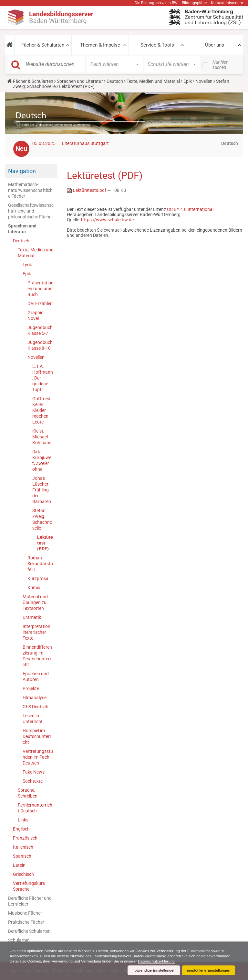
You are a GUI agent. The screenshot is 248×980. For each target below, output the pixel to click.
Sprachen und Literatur (80, 81)
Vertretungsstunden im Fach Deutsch (38, 757)
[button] (10, 45)
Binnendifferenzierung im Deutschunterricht (37, 656)
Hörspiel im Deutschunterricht (37, 736)
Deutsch (115, 81)
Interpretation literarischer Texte (36, 632)
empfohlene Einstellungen (208, 970)
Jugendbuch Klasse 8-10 (40, 345)
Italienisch (23, 847)
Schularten (19, 940)
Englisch (21, 829)
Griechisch (23, 874)
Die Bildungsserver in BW (156, 3)
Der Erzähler (40, 303)
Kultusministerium (227, 3)
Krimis (34, 588)
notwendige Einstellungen (152, 970)
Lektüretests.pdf (87, 190)
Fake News (34, 772)
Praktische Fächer (26, 922)
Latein (19, 865)
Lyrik (27, 265)
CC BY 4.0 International (190, 209)
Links (23, 820)
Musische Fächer (25, 913)
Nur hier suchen (220, 65)
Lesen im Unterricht (33, 719)
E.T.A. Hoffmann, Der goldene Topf (43, 378)
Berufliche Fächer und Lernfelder (30, 901)
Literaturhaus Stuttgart (85, 143)
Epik (188, 81)
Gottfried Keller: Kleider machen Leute (41, 410)
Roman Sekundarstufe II (40, 564)
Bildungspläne (194, 3)
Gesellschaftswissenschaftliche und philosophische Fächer (31, 211)
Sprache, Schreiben (28, 793)
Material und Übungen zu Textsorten (35, 602)
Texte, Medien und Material (153, 81)
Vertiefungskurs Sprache (29, 886)
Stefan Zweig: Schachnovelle (42, 519)
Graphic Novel (35, 315)
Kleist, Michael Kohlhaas (42, 437)
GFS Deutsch (36, 707)
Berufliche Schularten (29, 931)
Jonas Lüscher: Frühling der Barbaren (42, 490)
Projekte (31, 688)
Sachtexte (33, 781)
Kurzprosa (38, 578)
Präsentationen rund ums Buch (41, 289)
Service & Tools (157, 45)
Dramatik (32, 617)
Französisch (25, 838)
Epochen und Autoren (36, 677)
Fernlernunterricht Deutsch (35, 808)
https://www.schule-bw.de (107, 220)
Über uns (215, 45)
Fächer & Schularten (43, 45)
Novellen (204, 81)
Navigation (22, 171)
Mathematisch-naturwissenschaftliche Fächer (30, 190)
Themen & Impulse (100, 45)
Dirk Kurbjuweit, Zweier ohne (42, 460)
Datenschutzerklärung (187, 961)
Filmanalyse (35, 698)
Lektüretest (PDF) (45, 543)
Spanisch (22, 856)
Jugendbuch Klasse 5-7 (40, 330)
